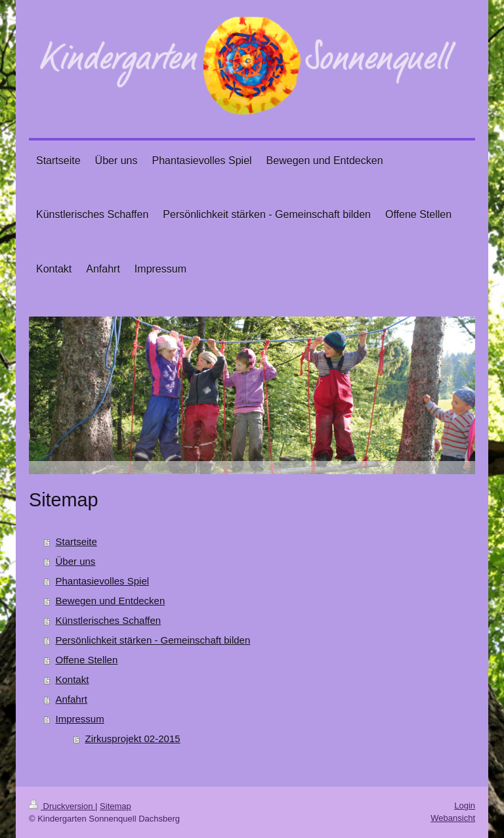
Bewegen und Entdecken (111, 601)
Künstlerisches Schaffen (109, 620)
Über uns (76, 561)
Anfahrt (72, 699)
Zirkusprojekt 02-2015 (133, 739)
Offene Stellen (87, 660)
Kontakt (73, 679)
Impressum (80, 719)
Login (465, 805)
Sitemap (115, 806)
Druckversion (62, 806)
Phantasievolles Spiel (103, 581)
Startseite (76, 541)
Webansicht (453, 818)
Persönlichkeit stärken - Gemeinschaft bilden (153, 640)
